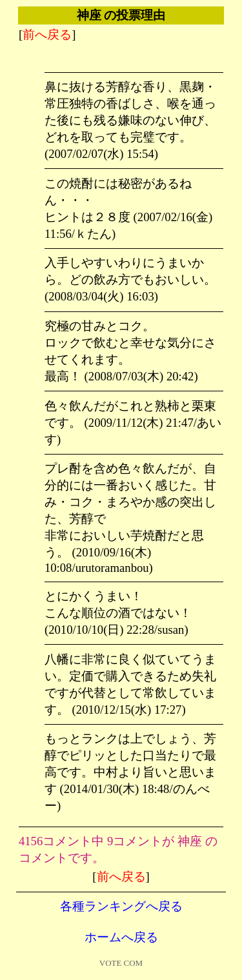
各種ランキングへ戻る (121, 906)
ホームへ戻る (121, 937)
